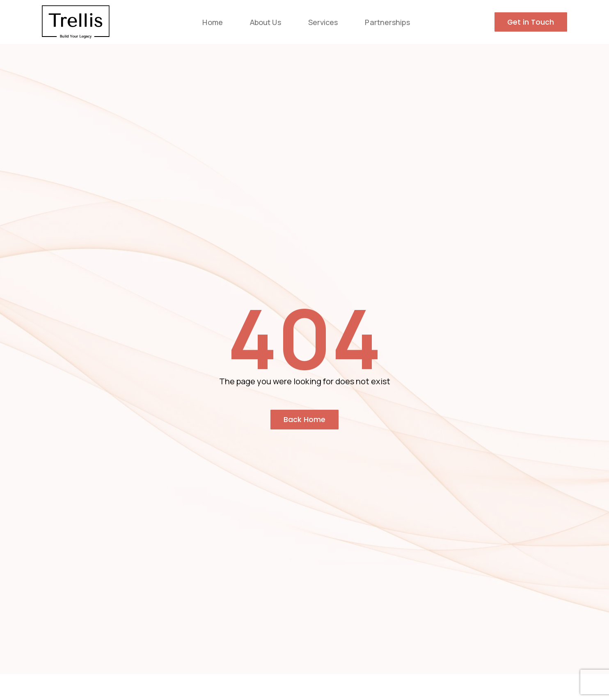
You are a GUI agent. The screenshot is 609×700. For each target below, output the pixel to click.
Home (212, 22)
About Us (266, 22)
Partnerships (387, 22)
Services (323, 22)
